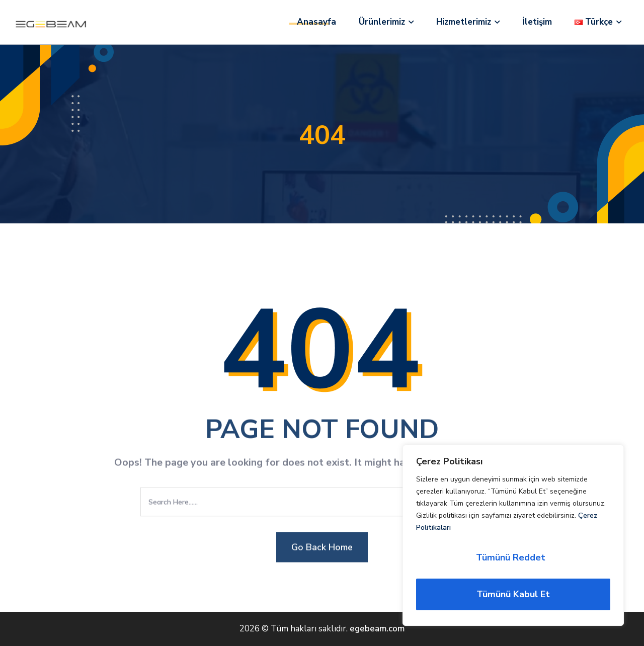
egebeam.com (377, 629)
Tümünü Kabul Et (513, 594)
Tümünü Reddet (511, 557)
